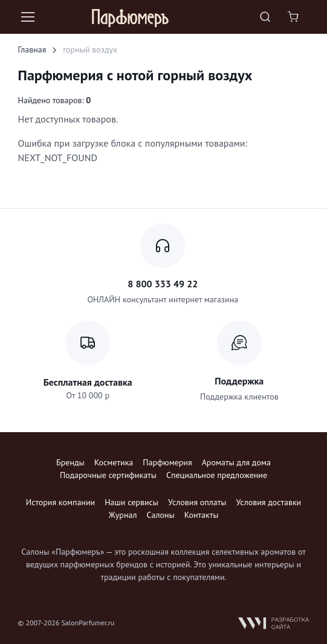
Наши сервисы (131, 502)
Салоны (160, 515)
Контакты (202, 515)
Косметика (114, 462)
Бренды (70, 462)
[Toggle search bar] (265, 17)
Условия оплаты (197, 502)
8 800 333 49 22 (163, 284)
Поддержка (239, 381)
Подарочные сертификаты (108, 475)
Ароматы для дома (236, 462)
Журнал (123, 515)
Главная (32, 49)
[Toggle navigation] (27, 17)
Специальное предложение (217, 475)
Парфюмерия (167, 462)
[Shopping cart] (294, 17)
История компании (60, 502)
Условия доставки (269, 502)
